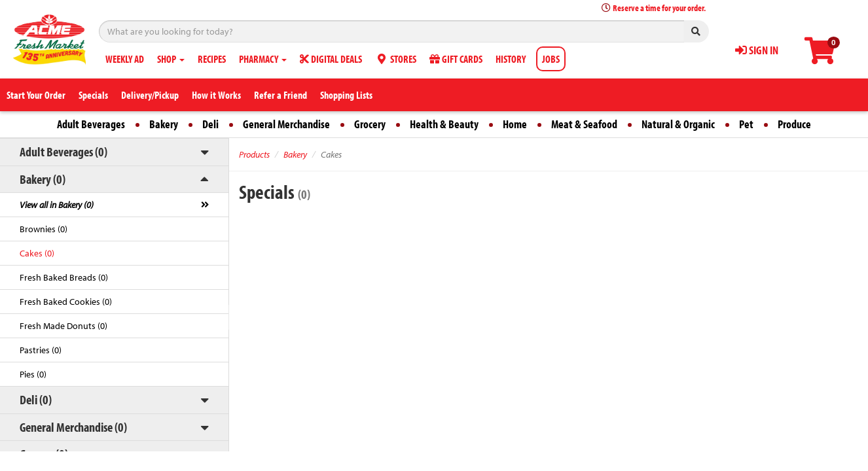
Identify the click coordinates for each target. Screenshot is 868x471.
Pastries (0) (41, 350)
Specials (93, 95)
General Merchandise (286, 124)
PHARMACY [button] (263, 59)
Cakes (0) (37, 253)
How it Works (216, 95)
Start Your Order (36, 95)
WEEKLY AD (125, 59)
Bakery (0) (43, 179)
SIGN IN (757, 50)
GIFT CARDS (456, 59)
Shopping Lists (346, 95)
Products (254, 154)
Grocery (370, 124)
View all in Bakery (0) (57, 205)
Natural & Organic (678, 124)
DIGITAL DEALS (331, 59)
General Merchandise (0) (73, 427)
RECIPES (212, 59)
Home (515, 124)
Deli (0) (36, 399)
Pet (746, 124)
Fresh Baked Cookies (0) (66, 302)
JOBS (551, 59)
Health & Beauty (444, 124)
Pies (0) (33, 374)
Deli (210, 124)
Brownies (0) (44, 229)
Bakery (164, 124)
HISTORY (511, 59)
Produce (794, 124)
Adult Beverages (91, 124)
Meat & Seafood (584, 124)
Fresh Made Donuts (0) (63, 326)
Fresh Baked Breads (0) (64, 277)
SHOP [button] (171, 59)
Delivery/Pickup (150, 95)
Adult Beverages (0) (63, 151)
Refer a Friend (280, 95)
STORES (396, 59)
